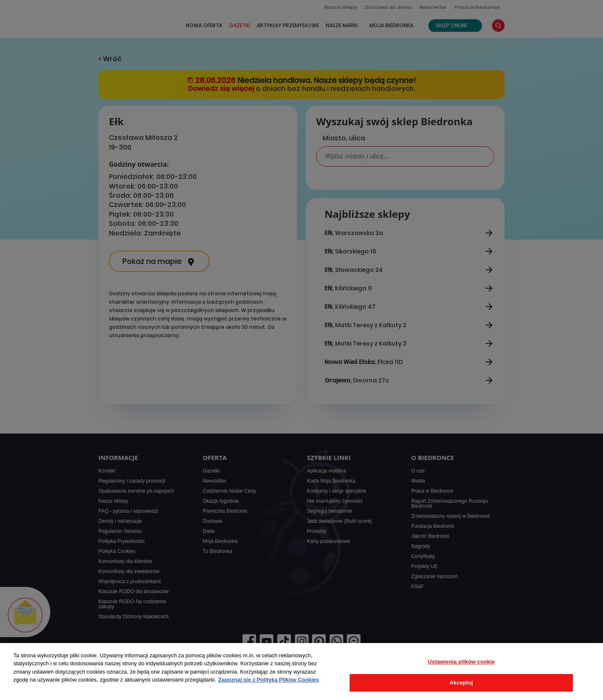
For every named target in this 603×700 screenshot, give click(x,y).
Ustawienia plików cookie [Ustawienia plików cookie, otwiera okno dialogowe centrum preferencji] (461, 662)
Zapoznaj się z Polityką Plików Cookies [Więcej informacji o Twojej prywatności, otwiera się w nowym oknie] (269, 680)
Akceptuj (461, 683)
